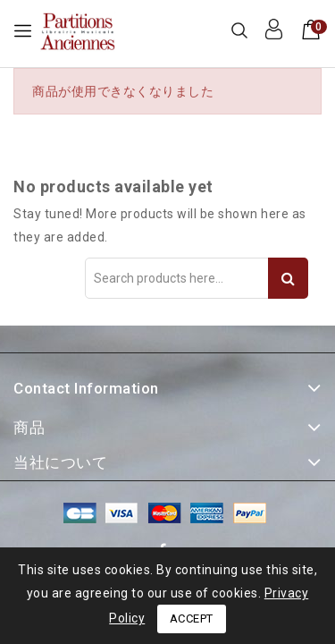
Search (288, 278)
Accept (192, 619)
